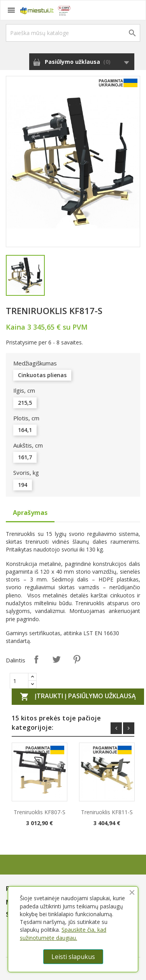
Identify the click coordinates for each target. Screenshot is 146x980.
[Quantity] (19, 681)
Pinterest (77, 659)
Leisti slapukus (73, 957)
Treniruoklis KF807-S (40, 812)
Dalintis (36, 659)
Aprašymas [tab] (30, 513)
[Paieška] (73, 33)
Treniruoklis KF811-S (107, 812)
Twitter (56, 659)
